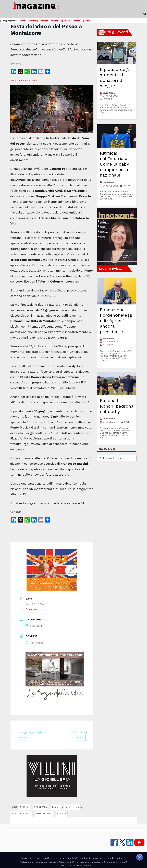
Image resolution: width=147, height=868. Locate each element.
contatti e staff (41, 858)
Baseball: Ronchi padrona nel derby (117, 406)
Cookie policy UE (117, 858)
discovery (34, 626)
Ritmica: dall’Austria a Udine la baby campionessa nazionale (114, 164)
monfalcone (44, 813)
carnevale (41, 807)
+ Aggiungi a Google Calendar (33, 735)
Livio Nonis (109, 93)
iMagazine (27, 858)
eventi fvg (72, 807)
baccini (24, 807)
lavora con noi (58, 858)
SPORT (127, 185)
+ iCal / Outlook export (78, 735)
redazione (108, 182)
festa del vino (22, 813)
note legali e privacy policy (93, 858)
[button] (145, 14)
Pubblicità (72, 858)
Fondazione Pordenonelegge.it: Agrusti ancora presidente (116, 321)
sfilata (62, 813)
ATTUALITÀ (108, 99)
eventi (56, 807)
